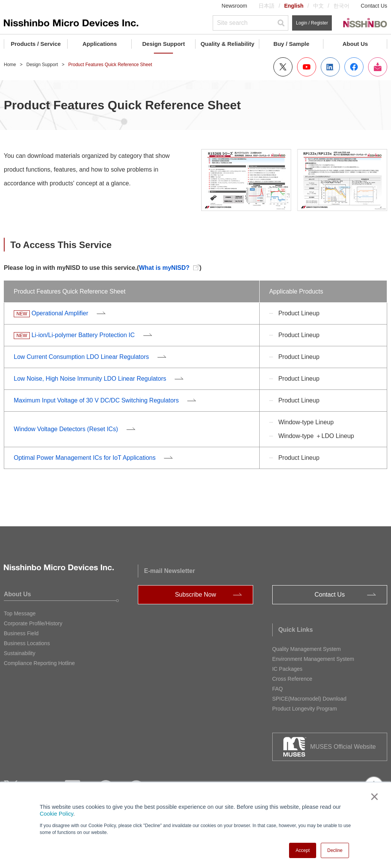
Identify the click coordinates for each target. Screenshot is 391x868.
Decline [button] (335, 850)
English (294, 6)
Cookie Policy (57, 814)
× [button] (373, 797)
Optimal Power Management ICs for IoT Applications (85, 458)
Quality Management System (307, 649)
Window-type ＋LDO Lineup (316, 436)
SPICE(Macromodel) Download (309, 699)
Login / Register (312, 23)
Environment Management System (313, 659)
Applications (100, 44)
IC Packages (287, 669)
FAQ (278, 689)
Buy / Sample (291, 44)
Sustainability (20, 653)
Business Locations (27, 643)
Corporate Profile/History (33, 623)
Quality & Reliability (227, 44)
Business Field (21, 633)
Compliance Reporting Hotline (39, 663)
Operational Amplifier (60, 313)
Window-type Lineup (306, 422)
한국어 (341, 6)
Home (10, 65)
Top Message (20, 613)
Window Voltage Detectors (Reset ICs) (66, 429)
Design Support (163, 44)
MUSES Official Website (343, 747)
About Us (355, 44)
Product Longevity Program (305, 709)
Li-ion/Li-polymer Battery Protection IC (83, 335)
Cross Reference (292, 679)
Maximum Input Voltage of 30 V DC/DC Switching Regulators (96, 400)
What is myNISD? (164, 268)
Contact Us (374, 6)
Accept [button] (303, 850)
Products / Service (36, 44)
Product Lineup (299, 313)
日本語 (267, 6)
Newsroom (234, 6)
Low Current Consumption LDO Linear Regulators (81, 357)
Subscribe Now (195, 595)
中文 (318, 6)
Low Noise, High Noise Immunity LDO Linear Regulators (90, 379)
